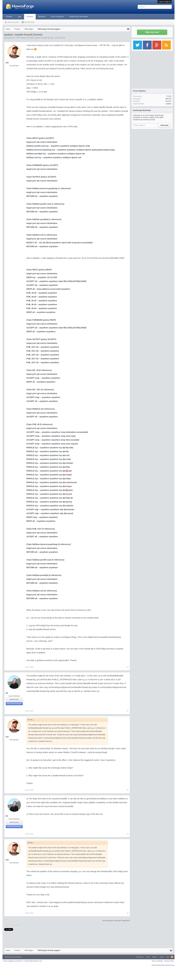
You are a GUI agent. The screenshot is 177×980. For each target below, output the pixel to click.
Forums (30, 17)
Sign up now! (152, 32)
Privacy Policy (169, 961)
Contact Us (140, 957)
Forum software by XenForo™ (23, 961)
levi (52, 38)
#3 (128, 790)
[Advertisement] (152, 148)
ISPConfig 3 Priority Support (29, 38)
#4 (128, 834)
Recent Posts (29, 22)
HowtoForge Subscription (79, 17)
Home (162, 957)
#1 (128, 667)
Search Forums (13, 22)
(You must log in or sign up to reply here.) (116, 920)
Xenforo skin (9, 957)
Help (148, 957)
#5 (128, 913)
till (7, 693)
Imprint (154, 957)
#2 (128, 711)
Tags (19, 17)
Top (168, 957)
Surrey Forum (170, 965)
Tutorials (9, 17)
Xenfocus (19, 957)
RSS (172, 957)
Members (42, 17)
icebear (169, 104)
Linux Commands (57, 17)
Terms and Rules (157, 961)
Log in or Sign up (165, 2)
